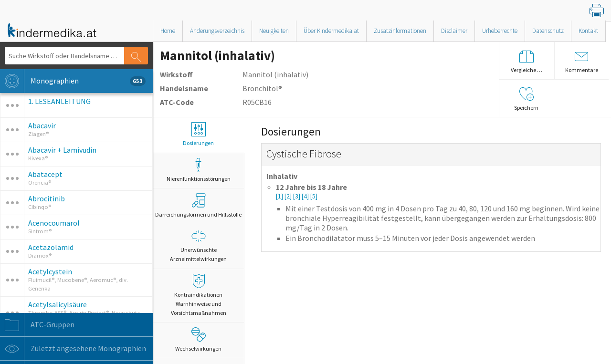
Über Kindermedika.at (331, 31)
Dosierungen (198, 134)
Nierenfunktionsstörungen (198, 170)
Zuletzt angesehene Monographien (73, 349)
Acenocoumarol (54, 223)
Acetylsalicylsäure (58, 304)
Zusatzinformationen (400, 31)
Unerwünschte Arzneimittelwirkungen (198, 246)
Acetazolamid (51, 247)
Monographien (73, 81)
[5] (314, 196)
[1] (280, 196)
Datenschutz (548, 31)
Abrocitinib (47, 198)
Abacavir (42, 125)
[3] (297, 196)
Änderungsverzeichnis (217, 31)
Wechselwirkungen (198, 340)
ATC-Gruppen (37, 325)
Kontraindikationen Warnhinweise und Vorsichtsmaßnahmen (198, 295)
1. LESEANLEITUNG (59, 101)
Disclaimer (454, 31)
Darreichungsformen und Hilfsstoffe (198, 206)
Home (168, 31)
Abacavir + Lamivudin (62, 150)
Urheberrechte (500, 31)
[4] (306, 196)
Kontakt (588, 31)
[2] (289, 196)
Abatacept (45, 174)
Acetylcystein (50, 271)
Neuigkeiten (274, 31)
